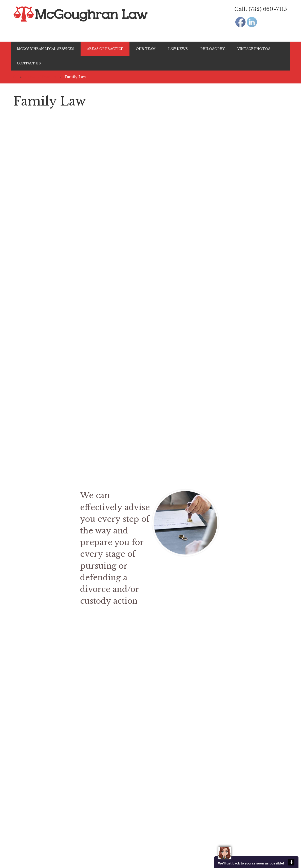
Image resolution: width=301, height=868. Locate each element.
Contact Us (29, 63)
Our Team (146, 49)
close (291, 862)
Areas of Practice (105, 49)
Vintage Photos (254, 49)
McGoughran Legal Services (46, 49)
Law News (178, 49)
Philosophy (213, 49)
